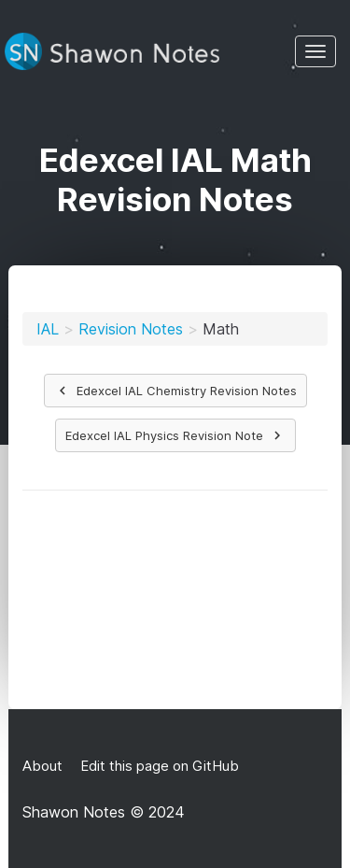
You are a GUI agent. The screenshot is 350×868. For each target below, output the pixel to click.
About (42, 766)
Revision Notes (131, 329)
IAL (48, 329)
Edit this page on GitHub (158, 766)
